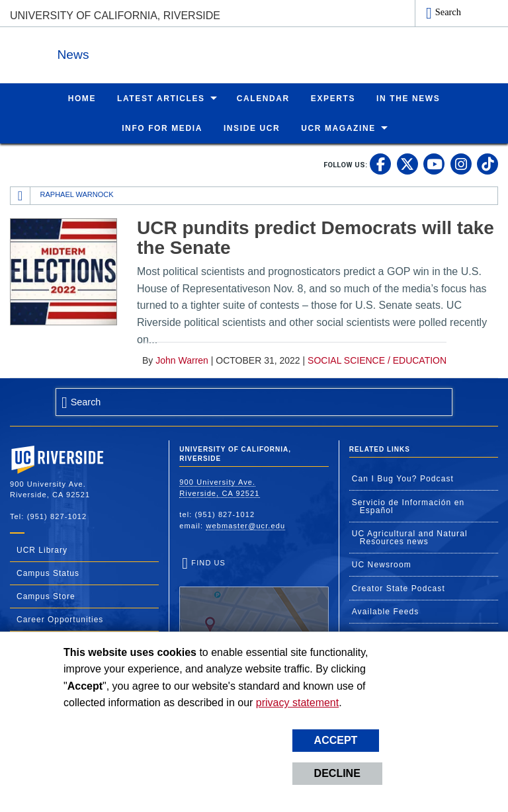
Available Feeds (386, 611)
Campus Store (46, 596)
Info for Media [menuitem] (162, 128)
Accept (336, 740)
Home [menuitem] (82, 98)
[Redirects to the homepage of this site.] (21, 195)
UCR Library (42, 549)
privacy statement (297, 703)
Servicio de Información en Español (408, 506)
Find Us (254, 598)
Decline (337, 773)
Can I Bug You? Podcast (403, 478)
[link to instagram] (461, 163)
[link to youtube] (434, 163)
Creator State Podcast (399, 588)
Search (448, 12)
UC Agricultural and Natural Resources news (410, 537)
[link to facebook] (380, 163)
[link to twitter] (407, 163)
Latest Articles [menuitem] (161, 98)
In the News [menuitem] (408, 98)
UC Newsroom (382, 564)
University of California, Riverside (115, 16)
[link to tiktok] (487, 163)
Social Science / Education (377, 360)
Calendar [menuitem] (263, 98)
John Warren (182, 360)
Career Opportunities (60, 619)
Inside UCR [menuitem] (252, 128)
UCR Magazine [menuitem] (338, 128)
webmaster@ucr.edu (245, 525)
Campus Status (48, 573)
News (155, 52)
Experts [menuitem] (333, 98)
